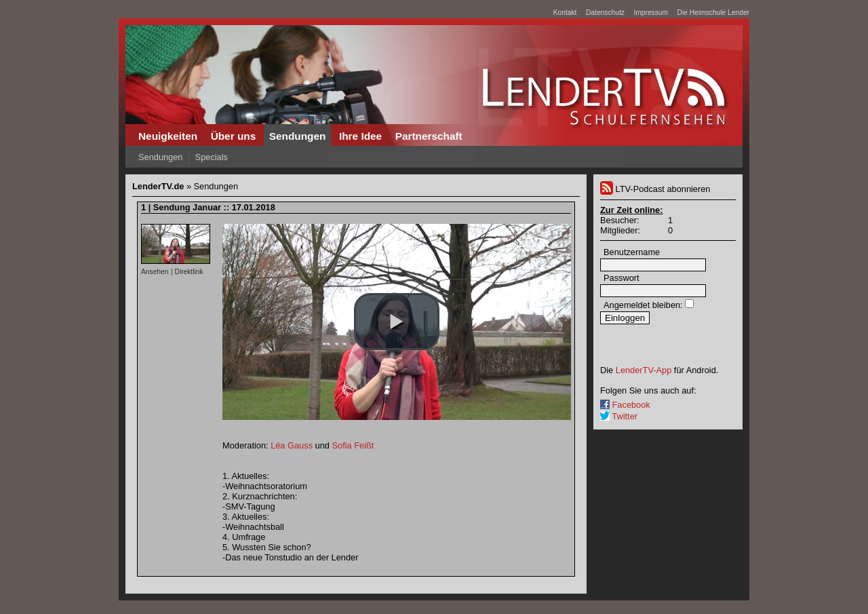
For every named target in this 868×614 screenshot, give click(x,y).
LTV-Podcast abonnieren (655, 189)
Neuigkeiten (168, 136)
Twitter (619, 416)
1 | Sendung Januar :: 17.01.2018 (208, 207)
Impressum (651, 13)
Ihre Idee (360, 136)
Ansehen (155, 272)
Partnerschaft (429, 136)
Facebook (625, 405)
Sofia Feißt (353, 445)
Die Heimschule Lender (713, 13)
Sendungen (298, 136)
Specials (212, 157)
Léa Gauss (292, 445)
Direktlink (189, 272)
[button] (397, 322)
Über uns (234, 136)
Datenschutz (605, 13)
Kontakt (565, 13)
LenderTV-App (644, 370)
